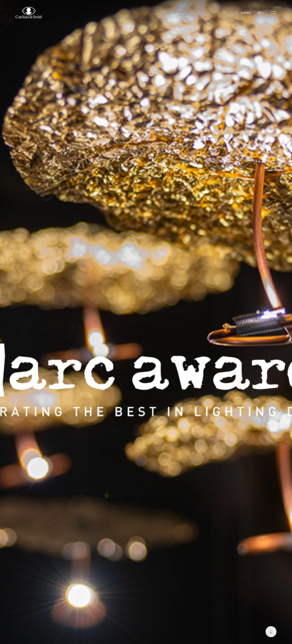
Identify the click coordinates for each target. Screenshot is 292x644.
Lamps (243, 13)
